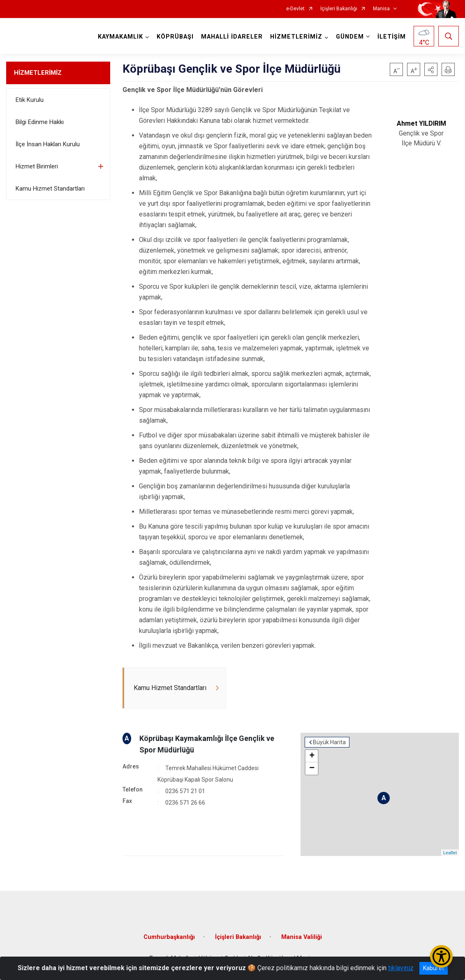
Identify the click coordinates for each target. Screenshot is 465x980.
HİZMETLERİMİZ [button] (296, 37)
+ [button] (312, 756)
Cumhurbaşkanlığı (169, 937)
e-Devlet (295, 9)
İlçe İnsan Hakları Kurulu (48, 144)
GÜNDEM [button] (350, 37)
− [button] (312, 768)
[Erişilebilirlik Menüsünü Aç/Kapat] (441, 956)
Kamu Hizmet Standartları (50, 189)
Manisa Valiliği (302, 937)
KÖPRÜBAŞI (175, 37)
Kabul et (434, 968)
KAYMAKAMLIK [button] (120, 37)
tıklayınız (401, 968)
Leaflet (450, 853)
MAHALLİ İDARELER (232, 37)
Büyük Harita (329, 742)
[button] (431, 69)
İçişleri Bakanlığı (339, 9)
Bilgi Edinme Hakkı (40, 122)
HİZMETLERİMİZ (38, 73)
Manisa (381, 9)
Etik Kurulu (30, 100)
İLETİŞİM (392, 37)
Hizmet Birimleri (37, 166)
